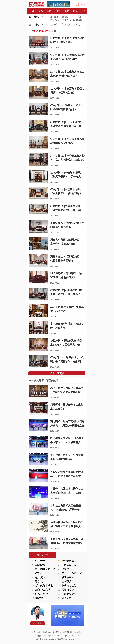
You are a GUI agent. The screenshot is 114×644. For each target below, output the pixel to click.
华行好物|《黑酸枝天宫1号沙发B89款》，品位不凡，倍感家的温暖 (66, 345)
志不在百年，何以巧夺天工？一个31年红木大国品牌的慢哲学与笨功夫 (67, 392)
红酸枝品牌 (39, 594)
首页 (32, 11)
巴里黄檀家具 (66, 561)
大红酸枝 (55, 20)
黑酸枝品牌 (65, 590)
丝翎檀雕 (38, 565)
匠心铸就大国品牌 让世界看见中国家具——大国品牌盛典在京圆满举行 (67, 442)
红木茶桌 (64, 581)
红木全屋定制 (66, 565)
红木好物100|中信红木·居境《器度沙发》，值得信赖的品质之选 (67, 193)
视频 (67, 11)
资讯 (40, 11)
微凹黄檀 (38, 577)
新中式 (54, 25)
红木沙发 (38, 561)
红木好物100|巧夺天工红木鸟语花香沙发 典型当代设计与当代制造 (67, 126)
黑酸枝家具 (65, 577)
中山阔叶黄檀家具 (43, 569)
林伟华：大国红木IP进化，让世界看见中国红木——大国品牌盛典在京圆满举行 (67, 493)
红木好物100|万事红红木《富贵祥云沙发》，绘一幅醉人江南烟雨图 (67, 294)
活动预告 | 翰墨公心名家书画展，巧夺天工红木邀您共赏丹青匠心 (67, 526)
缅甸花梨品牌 (40, 590)
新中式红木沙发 (42, 586)
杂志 (58, 11)
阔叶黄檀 (66, 20)
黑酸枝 (63, 569)
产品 (76, 11)
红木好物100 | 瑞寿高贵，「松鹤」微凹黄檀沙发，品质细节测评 (67, 361)
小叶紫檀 (78, 17)
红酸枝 (36, 573)
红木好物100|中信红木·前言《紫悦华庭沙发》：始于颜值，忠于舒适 (65, 210)
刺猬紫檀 (78, 20)
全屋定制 (78, 25)
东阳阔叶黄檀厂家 (69, 573)
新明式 (36, 581)
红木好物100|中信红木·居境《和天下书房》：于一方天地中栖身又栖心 (67, 177)
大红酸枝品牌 (66, 594)
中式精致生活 (66, 586)
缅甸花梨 (55, 17)
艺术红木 (66, 25)
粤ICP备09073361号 (72, 636)
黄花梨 (65, 17)
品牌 (49, 11)
